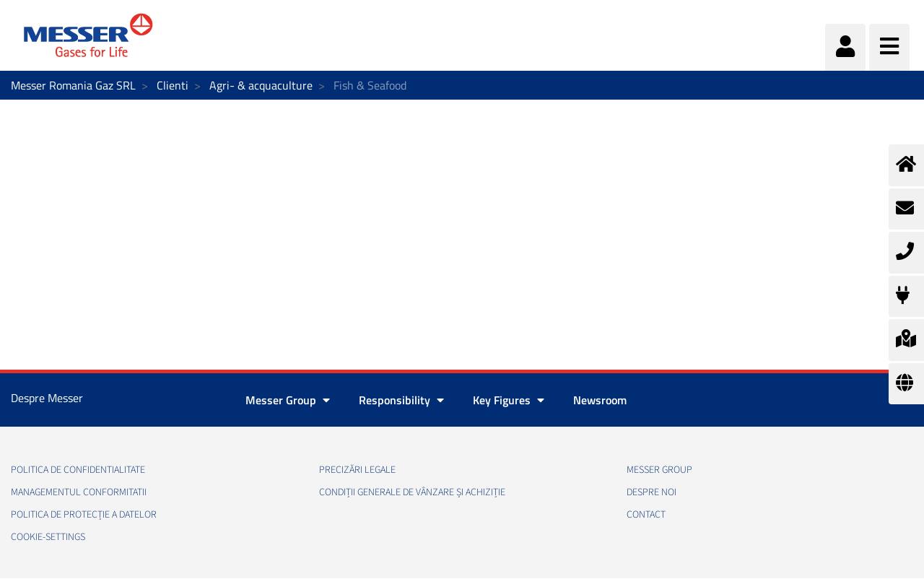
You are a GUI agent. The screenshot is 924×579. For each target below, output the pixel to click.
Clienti (173, 85)
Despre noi (651, 492)
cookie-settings (48, 537)
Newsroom (600, 400)
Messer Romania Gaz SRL (73, 85)
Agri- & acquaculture (261, 85)
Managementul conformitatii (79, 492)
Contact (646, 515)
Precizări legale (357, 470)
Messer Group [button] (288, 400)
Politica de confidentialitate (78, 470)
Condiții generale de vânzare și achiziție (412, 492)
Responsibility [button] (401, 400)
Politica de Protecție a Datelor (84, 515)
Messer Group (659, 470)
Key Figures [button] (509, 400)
